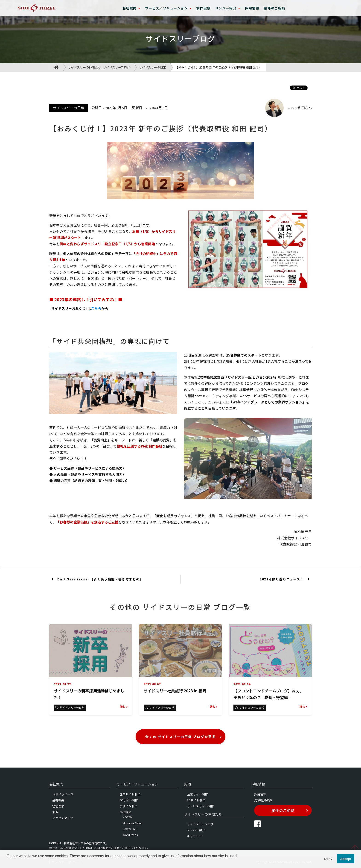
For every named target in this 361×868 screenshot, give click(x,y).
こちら (96, 308)
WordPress (130, 835)
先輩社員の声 (263, 800)
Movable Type (132, 823)
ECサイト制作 (129, 800)
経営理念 (58, 806)
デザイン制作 (128, 806)
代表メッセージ (63, 794)
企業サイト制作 (130, 794)
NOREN (127, 817)
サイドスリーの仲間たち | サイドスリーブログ (99, 67)
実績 (187, 784)
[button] (7, 862)
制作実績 (204, 8)
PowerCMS (130, 829)
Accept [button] (346, 859)
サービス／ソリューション (169, 8)
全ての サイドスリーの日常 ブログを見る (184, 737)
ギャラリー (194, 836)
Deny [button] (328, 859)
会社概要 (58, 800)
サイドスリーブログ (200, 824)
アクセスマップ (63, 818)
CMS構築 (125, 812)
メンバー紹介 (228, 8)
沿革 (55, 812)
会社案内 (132, 8)
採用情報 (252, 8)
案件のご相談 (274, 8)
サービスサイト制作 (200, 806)
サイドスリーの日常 (153, 67)
